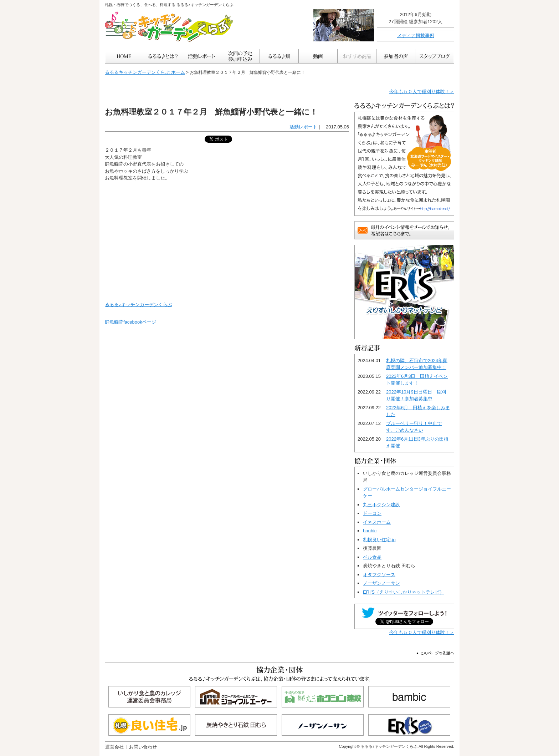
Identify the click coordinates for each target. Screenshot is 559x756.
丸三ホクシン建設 (381, 505)
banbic (370, 531)
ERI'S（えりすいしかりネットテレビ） (404, 592)
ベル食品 (372, 557)
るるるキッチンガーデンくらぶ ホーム (145, 72)
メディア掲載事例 (416, 35)
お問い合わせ (143, 747)
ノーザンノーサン (381, 583)
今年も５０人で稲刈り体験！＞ (422, 92)
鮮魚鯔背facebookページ (130, 322)
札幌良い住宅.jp (379, 540)
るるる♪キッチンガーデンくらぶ (139, 305)
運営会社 (114, 747)
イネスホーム (377, 522)
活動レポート (303, 127)
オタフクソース (379, 575)
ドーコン (372, 513)
